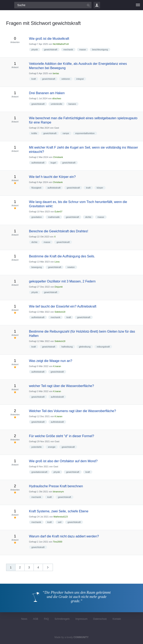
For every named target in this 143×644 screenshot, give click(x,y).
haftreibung (67, 347)
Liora (57, 262)
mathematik (54, 217)
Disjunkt (59, 287)
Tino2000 (57, 542)
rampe (66, 133)
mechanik (68, 50)
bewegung (37, 267)
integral (80, 79)
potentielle (37, 447)
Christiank (58, 157)
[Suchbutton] (88, 5)
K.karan (57, 366)
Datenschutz (100, 619)
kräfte (34, 133)
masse (83, 50)
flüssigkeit (36, 188)
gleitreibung (85, 347)
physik (35, 50)
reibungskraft (103, 347)
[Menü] (138, 5)
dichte (88, 217)
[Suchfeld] (53, 5)
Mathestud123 (61, 517)
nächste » (50, 569)
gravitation (37, 217)
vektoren (66, 79)
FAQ (46, 619)
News (24, 619)
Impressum (81, 619)
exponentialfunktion (85, 133)
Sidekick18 (60, 312)
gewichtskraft (51, 50)
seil (60, 522)
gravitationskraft (39, 472)
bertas (56, 73)
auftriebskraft (38, 163)
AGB (35, 619)
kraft (34, 79)
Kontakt (117, 619)
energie (52, 447)
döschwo (57, 98)
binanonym (58, 492)
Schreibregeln (62, 619)
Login (97, 5)
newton (71, 267)
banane (72, 104)
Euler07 (59, 212)
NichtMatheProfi (61, 44)
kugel (53, 163)
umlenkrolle (57, 104)
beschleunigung (100, 50)
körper (100, 188)
